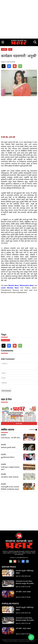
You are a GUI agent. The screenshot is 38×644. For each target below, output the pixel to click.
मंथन (10, 49)
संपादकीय (4, 49)
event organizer (5, 340)
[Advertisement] (19, 19)
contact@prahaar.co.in (22, 558)
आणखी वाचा (33, 430)
